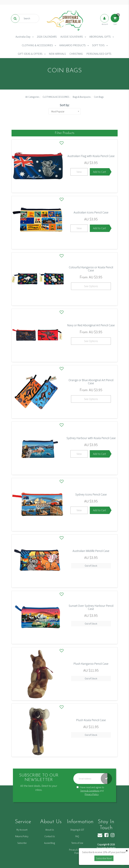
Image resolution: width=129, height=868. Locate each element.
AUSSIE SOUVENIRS (72, 37)
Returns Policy (22, 836)
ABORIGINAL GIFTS (100, 37)
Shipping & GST (77, 830)
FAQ (77, 836)
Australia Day (23, 37)
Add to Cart (99, 172)
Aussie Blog (50, 843)
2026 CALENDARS (47, 37)
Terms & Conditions (90, 791)
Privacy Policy (92, 794)
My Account (22, 830)
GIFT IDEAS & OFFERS (30, 54)
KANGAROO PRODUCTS (72, 45)
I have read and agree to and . (90, 791)
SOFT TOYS (98, 45)
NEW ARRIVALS (57, 54)
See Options (91, 286)
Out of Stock (91, 566)
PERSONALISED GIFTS (99, 54)
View (79, 172)
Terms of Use (77, 843)
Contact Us (50, 836)
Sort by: (64, 105)
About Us (50, 830)
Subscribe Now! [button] (104, 858)
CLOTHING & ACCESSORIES (37, 45)
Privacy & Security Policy (77, 851)
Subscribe (22, 843)
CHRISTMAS (76, 54)
